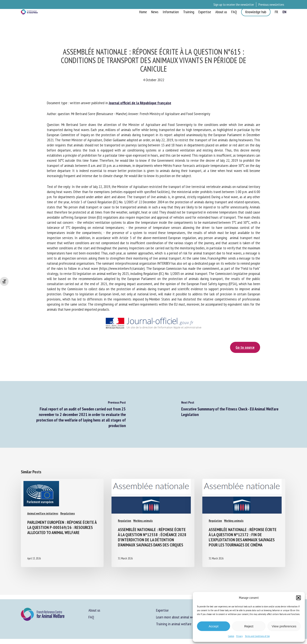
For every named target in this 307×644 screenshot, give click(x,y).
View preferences (284, 626)
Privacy (240, 636)
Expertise (162, 610)
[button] (298, 598)
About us (94, 610)
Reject (249, 626)
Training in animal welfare (174, 624)
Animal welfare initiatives (43, 513)
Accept (214, 626)
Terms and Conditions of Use (257, 636)
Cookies (231, 636)
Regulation (125, 516)
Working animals (143, 516)
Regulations (68, 513)
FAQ (91, 617)
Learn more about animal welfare (178, 617)
